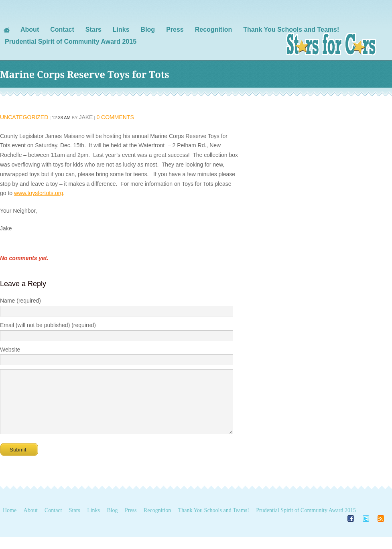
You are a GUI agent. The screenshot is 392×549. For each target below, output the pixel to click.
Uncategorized (24, 117)
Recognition (157, 522)
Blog (112, 522)
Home (10, 522)
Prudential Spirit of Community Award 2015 (306, 522)
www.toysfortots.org (39, 193)
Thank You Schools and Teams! (214, 522)
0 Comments (115, 117)
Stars (75, 522)
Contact (53, 522)
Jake (86, 117)
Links (93, 522)
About (31, 522)
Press (131, 522)
